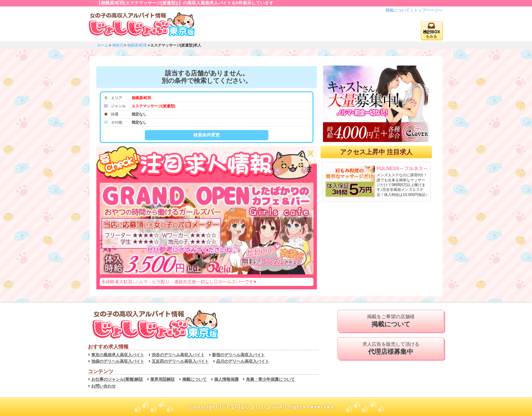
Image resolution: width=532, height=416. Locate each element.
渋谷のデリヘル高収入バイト (178, 355)
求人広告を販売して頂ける (391, 348)
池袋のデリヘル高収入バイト (118, 361)
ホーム (103, 45)
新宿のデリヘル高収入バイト (239, 355)
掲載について (398, 10)
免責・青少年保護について (270, 379)
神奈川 (118, 45)
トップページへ (428, 10)
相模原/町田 (137, 45)
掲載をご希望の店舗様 (391, 321)
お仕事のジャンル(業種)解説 (117, 379)
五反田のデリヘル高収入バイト (180, 361)
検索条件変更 (207, 135)
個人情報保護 (226, 379)
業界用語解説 (163, 379)
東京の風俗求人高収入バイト (118, 355)
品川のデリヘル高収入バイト (243, 361)
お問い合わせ (103, 386)
